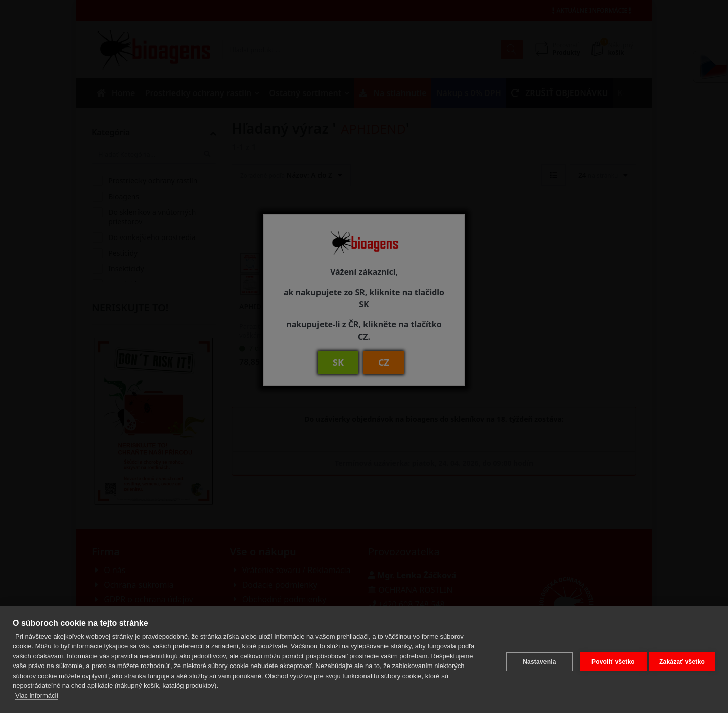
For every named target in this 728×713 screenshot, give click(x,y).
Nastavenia (534, 659)
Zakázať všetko (682, 659)
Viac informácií (37, 696)
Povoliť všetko (608, 659)
